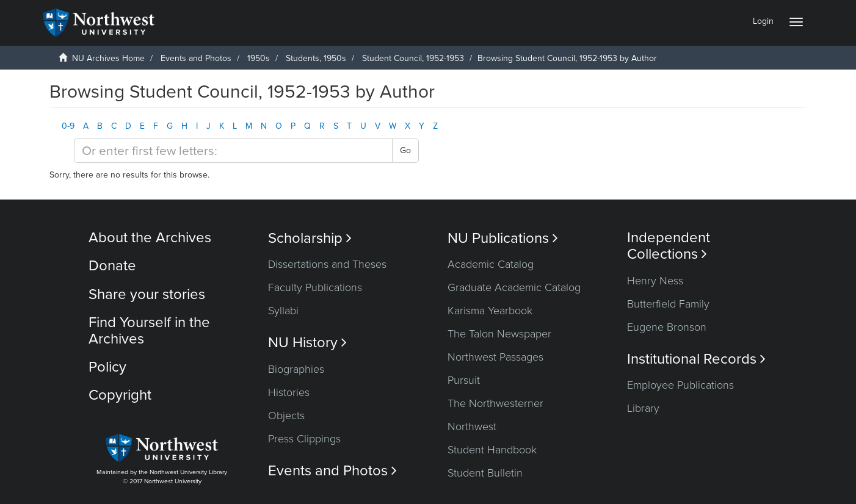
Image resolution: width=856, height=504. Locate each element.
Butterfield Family (668, 304)
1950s (259, 58)
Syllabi (283, 311)
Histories (289, 392)
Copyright (120, 395)
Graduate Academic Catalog (514, 287)
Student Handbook (492, 450)
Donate (112, 266)
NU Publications (503, 238)
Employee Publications (680, 385)
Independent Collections (669, 246)
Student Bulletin (485, 473)
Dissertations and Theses (327, 264)
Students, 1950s (316, 58)
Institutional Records (696, 359)
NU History (307, 343)
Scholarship (310, 238)
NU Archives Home (108, 58)
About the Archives (150, 238)
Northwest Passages (495, 357)
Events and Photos (196, 58)
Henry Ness (655, 281)
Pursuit (464, 380)
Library (643, 408)
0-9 (68, 126)
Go (405, 150)
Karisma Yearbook (490, 311)
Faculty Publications (315, 287)
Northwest (472, 427)
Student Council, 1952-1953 (413, 58)
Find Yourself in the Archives (149, 330)
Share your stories (147, 294)
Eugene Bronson (667, 327)
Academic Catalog (491, 264)
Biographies (296, 369)
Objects (286, 416)
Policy (107, 367)
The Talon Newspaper (499, 334)
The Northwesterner (495, 403)
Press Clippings (304, 439)
